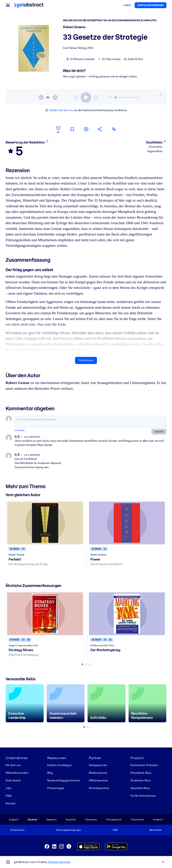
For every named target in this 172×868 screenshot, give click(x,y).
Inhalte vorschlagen (59, 765)
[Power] (127, 523)
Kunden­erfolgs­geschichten (64, 780)
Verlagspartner (98, 765)
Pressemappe (56, 788)
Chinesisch (91, 819)
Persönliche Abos (141, 773)
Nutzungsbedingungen (69, 830)
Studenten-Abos (141, 780)
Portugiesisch (114, 819)
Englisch (14, 819)
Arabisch (158, 819)
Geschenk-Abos (140, 788)
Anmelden (20, 430)
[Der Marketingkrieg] (127, 614)
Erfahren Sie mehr (59, 862)
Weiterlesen (86, 360)
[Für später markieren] (72, 129)
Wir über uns (13, 765)
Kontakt (11, 803)
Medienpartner (98, 773)
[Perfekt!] (45, 523)
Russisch (71, 819)
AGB (115, 830)
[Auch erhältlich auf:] (114, 129)
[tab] (83, 664)
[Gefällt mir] (58, 129)
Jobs (8, 788)
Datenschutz (17, 830)
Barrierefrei (156, 830)
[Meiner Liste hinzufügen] (86, 129)
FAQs (9, 796)
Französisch (138, 819)
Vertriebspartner (99, 788)
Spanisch (52, 819)
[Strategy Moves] (45, 614)
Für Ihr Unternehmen (143, 796)
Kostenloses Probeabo (144, 765)
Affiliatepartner (98, 780)
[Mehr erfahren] (47, 141)
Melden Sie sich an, (61, 110)
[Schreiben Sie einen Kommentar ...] (91, 422)
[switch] (86, 97)
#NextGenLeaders (17, 773)
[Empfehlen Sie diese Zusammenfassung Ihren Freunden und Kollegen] (100, 129)
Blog (50, 773)
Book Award (13, 780)
